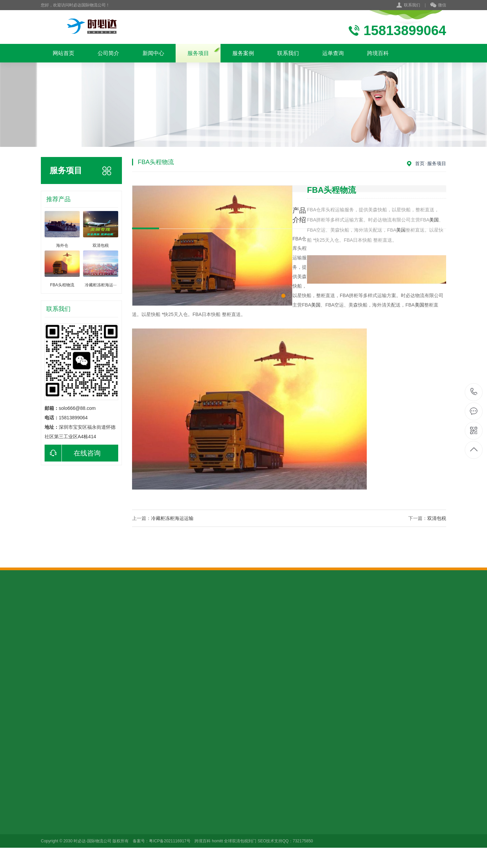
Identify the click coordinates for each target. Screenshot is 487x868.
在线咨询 (73, 453)
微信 (438, 5)
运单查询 (333, 53)
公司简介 (108, 53)
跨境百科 (378, 53)
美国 (401, 230)
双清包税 (437, 518)
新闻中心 (153, 53)
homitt (217, 841)
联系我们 (412, 5)
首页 (420, 163)
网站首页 (63, 53)
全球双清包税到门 (240, 841)
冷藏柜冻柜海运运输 (172, 518)
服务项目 (198, 53)
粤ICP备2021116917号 (170, 841)
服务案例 (243, 53)
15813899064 (474, 392)
